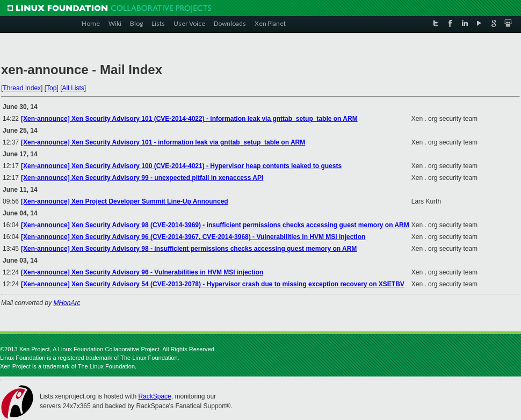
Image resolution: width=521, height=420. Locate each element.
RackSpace (154, 396)
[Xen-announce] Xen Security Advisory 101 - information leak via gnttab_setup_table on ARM (163, 142)
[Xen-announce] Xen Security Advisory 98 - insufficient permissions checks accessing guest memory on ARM (189, 249)
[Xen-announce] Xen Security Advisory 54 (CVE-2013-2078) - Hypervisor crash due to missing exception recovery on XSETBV (213, 284)
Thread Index (22, 88)
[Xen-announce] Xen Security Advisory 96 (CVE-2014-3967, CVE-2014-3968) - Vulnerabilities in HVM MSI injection (193, 237)
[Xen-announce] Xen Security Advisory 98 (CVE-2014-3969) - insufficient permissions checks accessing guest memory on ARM (215, 225)
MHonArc (67, 303)
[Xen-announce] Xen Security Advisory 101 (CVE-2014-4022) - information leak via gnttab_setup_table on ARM (189, 119)
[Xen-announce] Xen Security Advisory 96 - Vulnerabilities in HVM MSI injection (142, 272)
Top (51, 88)
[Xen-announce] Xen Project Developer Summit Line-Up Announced (125, 201)
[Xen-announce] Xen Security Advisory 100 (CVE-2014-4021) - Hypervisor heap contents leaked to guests (181, 166)
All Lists (73, 88)
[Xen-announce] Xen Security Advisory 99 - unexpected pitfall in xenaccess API (142, 178)
